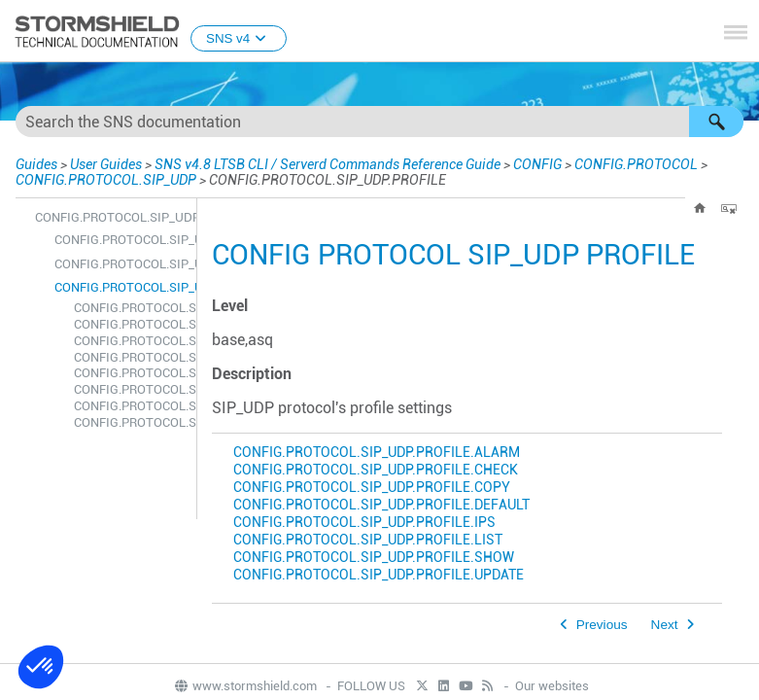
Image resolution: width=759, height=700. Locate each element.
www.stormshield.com (245, 686)
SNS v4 (239, 38)
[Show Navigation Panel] (736, 32)
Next (665, 625)
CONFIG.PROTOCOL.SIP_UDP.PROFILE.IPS (130, 373)
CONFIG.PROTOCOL (636, 164)
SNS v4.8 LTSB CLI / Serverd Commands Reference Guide (328, 164)
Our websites (552, 686)
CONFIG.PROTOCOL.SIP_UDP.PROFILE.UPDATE (130, 422)
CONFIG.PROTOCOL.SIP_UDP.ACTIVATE (121, 240)
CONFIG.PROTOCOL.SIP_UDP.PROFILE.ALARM (130, 308)
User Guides (106, 164)
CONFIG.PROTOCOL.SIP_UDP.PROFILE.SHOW (130, 406)
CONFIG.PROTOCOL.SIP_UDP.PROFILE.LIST (130, 389)
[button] (716, 122)
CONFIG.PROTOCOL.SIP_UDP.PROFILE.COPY (130, 341)
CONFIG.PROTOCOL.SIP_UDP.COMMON (121, 264)
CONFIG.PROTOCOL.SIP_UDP (106, 180)
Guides (36, 164)
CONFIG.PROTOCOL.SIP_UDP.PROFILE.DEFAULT (130, 357)
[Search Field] (379, 122)
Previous (602, 625)
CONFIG (537, 164)
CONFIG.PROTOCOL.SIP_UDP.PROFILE (121, 287)
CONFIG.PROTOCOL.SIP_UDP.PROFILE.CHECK (130, 324)
